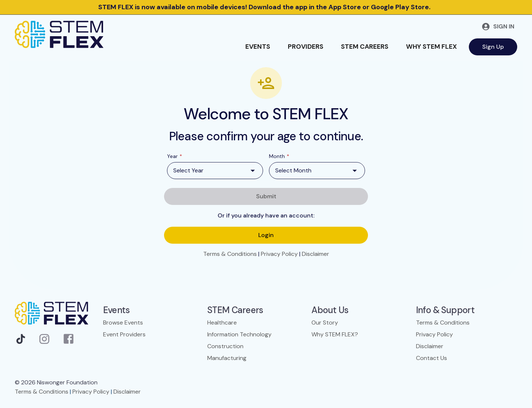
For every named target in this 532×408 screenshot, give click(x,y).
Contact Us (432, 358)
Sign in (498, 27)
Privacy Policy (279, 254)
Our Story (325, 323)
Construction (225, 346)
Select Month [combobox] (293, 170)
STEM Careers (365, 47)
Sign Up (493, 47)
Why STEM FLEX (432, 47)
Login (266, 235)
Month (279, 156)
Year (175, 156)
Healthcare (222, 323)
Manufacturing (227, 358)
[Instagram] (44, 341)
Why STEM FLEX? (335, 334)
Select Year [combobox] (188, 170)
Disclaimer (316, 254)
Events (258, 47)
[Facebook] (69, 341)
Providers (306, 47)
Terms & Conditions (230, 254)
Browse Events (123, 323)
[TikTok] (21, 341)
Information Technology (239, 334)
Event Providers (124, 334)
